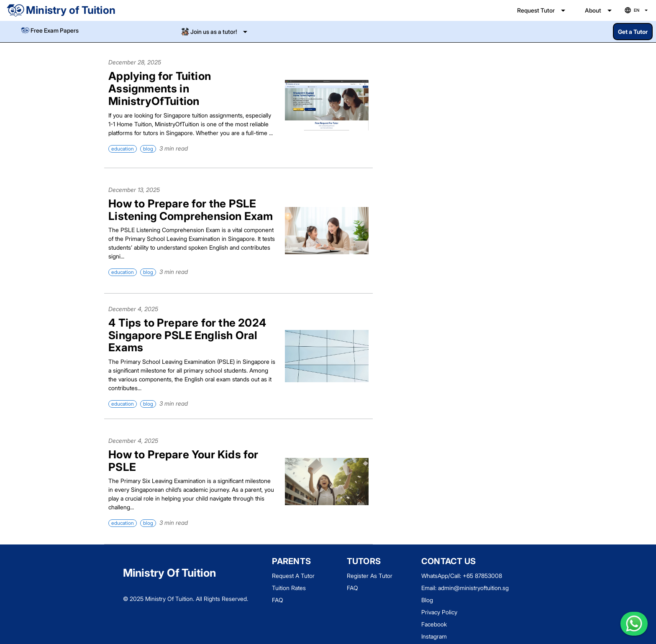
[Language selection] (637, 11)
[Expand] (215, 32)
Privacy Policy (439, 612)
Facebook (434, 624)
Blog (427, 600)
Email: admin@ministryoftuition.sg (465, 588)
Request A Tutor (293, 576)
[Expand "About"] (600, 10)
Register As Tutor (370, 576)
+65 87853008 (482, 576)
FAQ (278, 600)
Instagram (434, 636)
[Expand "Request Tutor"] (543, 10)
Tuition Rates (289, 588)
